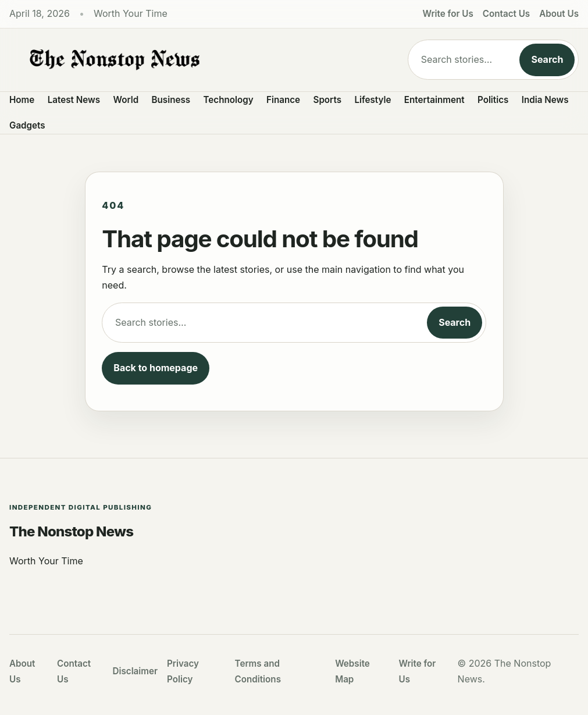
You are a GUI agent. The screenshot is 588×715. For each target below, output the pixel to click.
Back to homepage (156, 368)
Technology (229, 100)
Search (547, 59)
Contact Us (506, 14)
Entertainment (434, 100)
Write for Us (448, 14)
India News (545, 100)
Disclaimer (136, 671)
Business (171, 100)
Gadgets (27, 125)
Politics (493, 100)
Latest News (74, 100)
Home (22, 100)
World (126, 100)
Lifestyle (373, 100)
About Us (559, 14)
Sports (328, 100)
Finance (283, 100)
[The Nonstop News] (199, 60)
